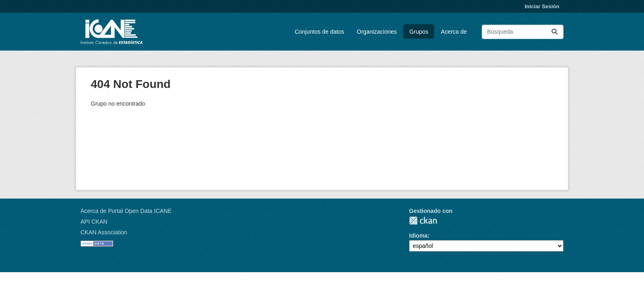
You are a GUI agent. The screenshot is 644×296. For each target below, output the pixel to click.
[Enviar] (554, 32)
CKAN (423, 221)
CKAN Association (104, 232)
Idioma (418, 236)
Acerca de (454, 32)
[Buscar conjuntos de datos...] (523, 32)
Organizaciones (377, 32)
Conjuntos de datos (319, 32)
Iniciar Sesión (542, 6)
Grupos (419, 32)
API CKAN (94, 222)
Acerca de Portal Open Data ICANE (126, 211)
